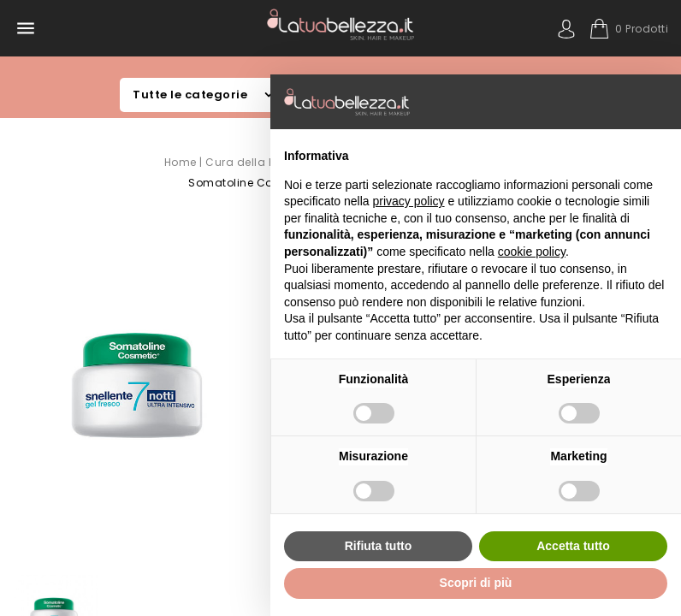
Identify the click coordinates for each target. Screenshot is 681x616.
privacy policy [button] (409, 201)
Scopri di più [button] (476, 583)
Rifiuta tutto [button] (379, 546)
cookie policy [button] (532, 252)
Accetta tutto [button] (573, 546)
